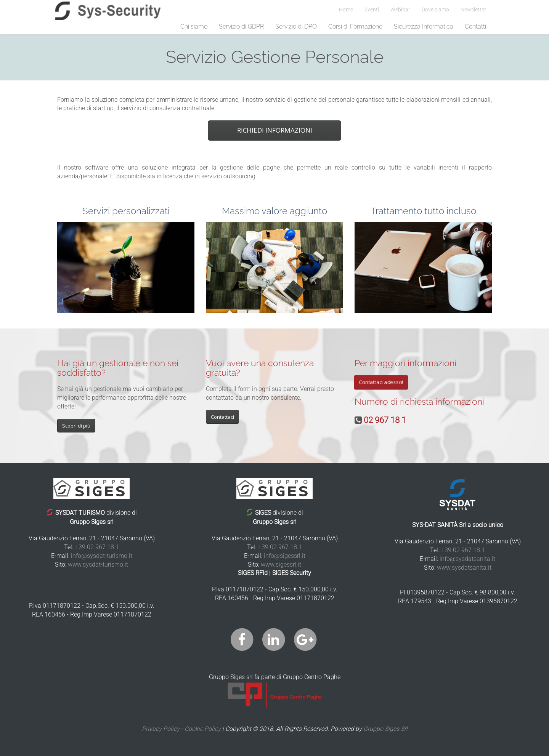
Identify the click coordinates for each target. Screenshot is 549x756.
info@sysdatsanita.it (467, 559)
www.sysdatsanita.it (464, 568)
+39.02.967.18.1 (97, 547)
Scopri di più (76, 426)
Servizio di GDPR (241, 26)
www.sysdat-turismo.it (98, 565)
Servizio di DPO (296, 26)
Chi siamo (194, 26)
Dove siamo (435, 10)
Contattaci (222, 417)
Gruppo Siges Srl (385, 729)
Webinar (400, 10)
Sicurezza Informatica (424, 26)
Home (346, 10)
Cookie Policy (203, 729)
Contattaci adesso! (381, 382)
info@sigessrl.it (285, 556)
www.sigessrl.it (281, 565)
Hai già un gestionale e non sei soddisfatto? (118, 368)
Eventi (372, 10)
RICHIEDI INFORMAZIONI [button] (275, 130)
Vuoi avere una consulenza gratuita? (260, 368)
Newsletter (473, 10)
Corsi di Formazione (355, 26)
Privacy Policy (161, 729)
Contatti (475, 26)
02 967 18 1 (385, 420)
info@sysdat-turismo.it (102, 556)
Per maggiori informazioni (405, 363)
